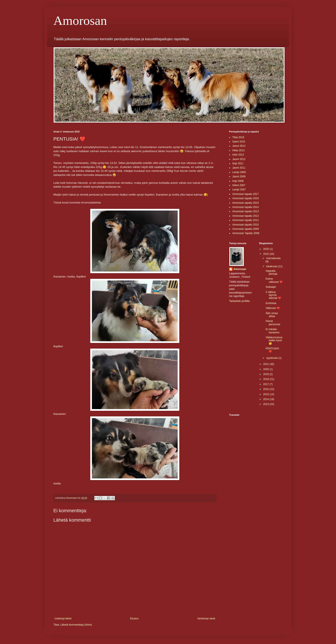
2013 (266, 404)
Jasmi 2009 (239, 177)
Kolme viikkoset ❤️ (274, 280)
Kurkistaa (271, 303)
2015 (266, 394)
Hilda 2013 (238, 150)
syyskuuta (272, 358)
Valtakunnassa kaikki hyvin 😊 (274, 341)
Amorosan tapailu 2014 (245, 207)
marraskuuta (273, 258)
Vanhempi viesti (206, 619)
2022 (266, 254)
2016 (266, 389)
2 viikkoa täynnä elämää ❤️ (273, 295)
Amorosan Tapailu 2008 (246, 233)
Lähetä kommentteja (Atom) (76, 625)
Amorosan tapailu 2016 (245, 198)
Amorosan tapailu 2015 (245, 203)
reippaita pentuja (271, 272)
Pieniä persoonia (273, 323)
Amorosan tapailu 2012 (245, 216)
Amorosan (80, 21)
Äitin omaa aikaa (272, 315)
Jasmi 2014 (239, 146)
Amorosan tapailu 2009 (245, 229)
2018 (266, 379)
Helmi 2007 (239, 185)
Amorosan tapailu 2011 (245, 220)
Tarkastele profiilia (239, 301)
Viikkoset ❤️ (273, 308)
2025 (266, 249)
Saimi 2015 (239, 142)
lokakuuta (272, 266)
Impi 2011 (238, 163)
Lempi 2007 (239, 190)
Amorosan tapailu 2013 (245, 211)
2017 (266, 384)
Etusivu (134, 619)
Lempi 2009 (239, 172)
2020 (266, 369)
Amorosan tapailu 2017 (245, 194)
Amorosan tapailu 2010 (245, 225)
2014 (266, 399)
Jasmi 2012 (239, 159)
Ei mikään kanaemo (272, 331)
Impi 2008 (238, 181)
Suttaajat (271, 287)
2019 (266, 374)
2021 (266, 364)
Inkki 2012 (238, 155)
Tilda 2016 (238, 137)
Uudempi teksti (63, 619)
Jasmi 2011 (239, 168)
